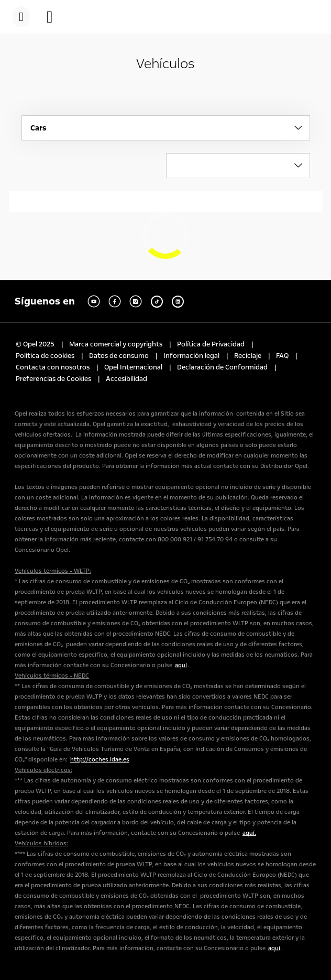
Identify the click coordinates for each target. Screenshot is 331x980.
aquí (181, 665)
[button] (55, 17)
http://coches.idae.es (100, 760)
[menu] (21, 17)
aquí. (249, 833)
